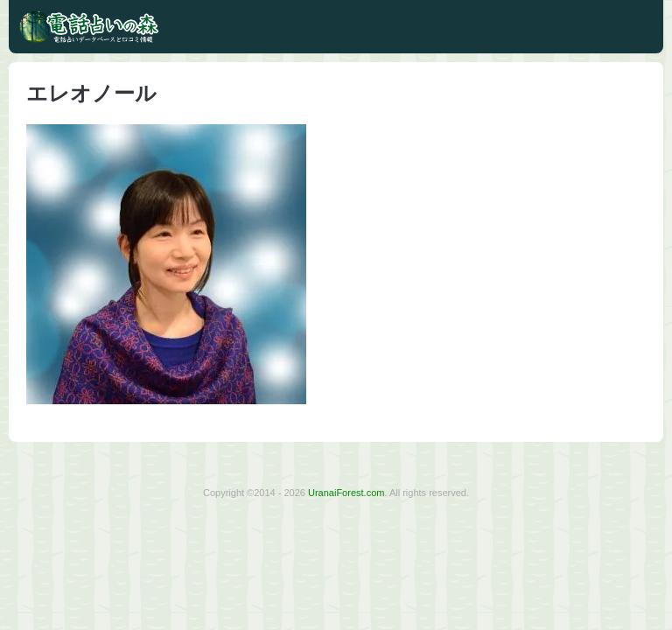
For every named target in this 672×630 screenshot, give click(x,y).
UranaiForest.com (346, 493)
